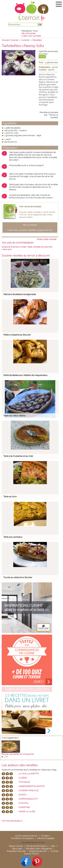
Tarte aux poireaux (13, 537)
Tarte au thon (10, 497)
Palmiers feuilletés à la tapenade (20, 294)
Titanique (24, 782)
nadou (23, 795)
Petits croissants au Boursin (17, 335)
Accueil (5, 40)
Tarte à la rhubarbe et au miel (18, 456)
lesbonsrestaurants (32, 786)
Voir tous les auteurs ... (13, 821)
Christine (24, 807)
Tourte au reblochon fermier (18, 577)
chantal (24, 803)
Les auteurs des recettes (20, 765)
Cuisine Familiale (29, 790)
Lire (6, 757)
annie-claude (27, 811)
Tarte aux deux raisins (14, 416)
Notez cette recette (47, 239)
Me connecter (29, 33)
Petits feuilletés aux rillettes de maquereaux (25, 375)
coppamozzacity (28, 799)
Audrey (23, 778)
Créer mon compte (31, 36)
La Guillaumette (29, 774)
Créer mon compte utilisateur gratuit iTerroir (30, 230)
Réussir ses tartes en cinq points (18, 754)
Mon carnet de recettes (30, 207)
